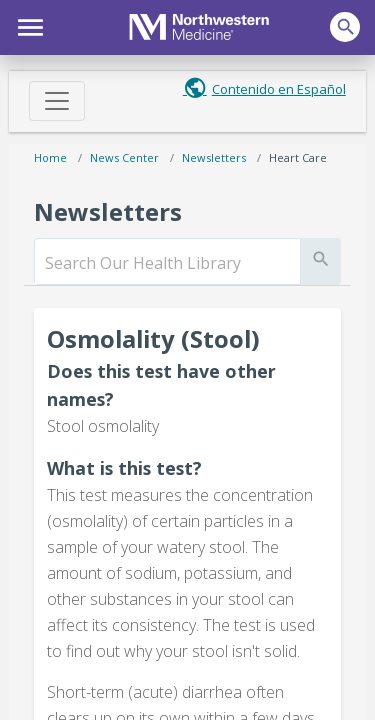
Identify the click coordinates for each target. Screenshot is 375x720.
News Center (124, 157)
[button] (27, 25)
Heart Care (298, 157)
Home (50, 157)
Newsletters (214, 157)
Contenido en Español (279, 89)
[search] (167, 263)
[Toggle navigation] (57, 101)
